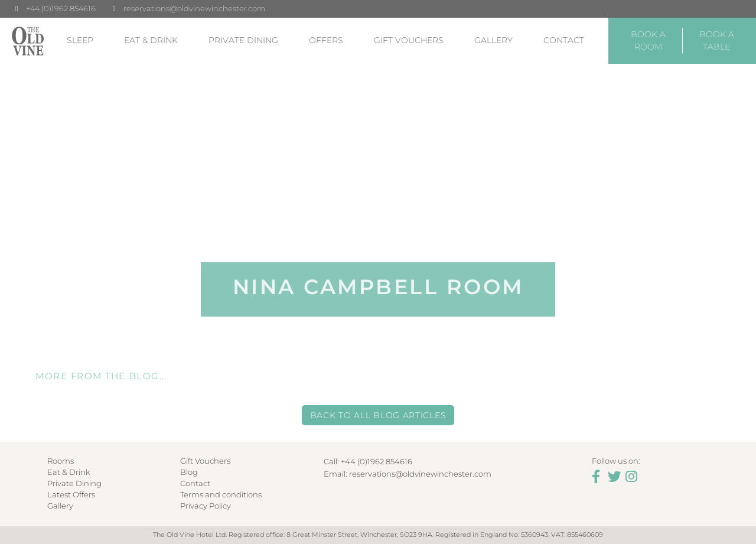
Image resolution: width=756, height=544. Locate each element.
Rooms (61, 461)
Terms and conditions (221, 495)
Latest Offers (71, 495)
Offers (326, 40)
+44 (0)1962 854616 (61, 8)
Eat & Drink (151, 40)
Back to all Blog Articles (378, 415)
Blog (189, 472)
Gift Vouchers (409, 40)
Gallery (493, 40)
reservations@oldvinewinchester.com (194, 8)
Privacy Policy (206, 506)
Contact (564, 40)
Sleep (80, 40)
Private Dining (243, 40)
